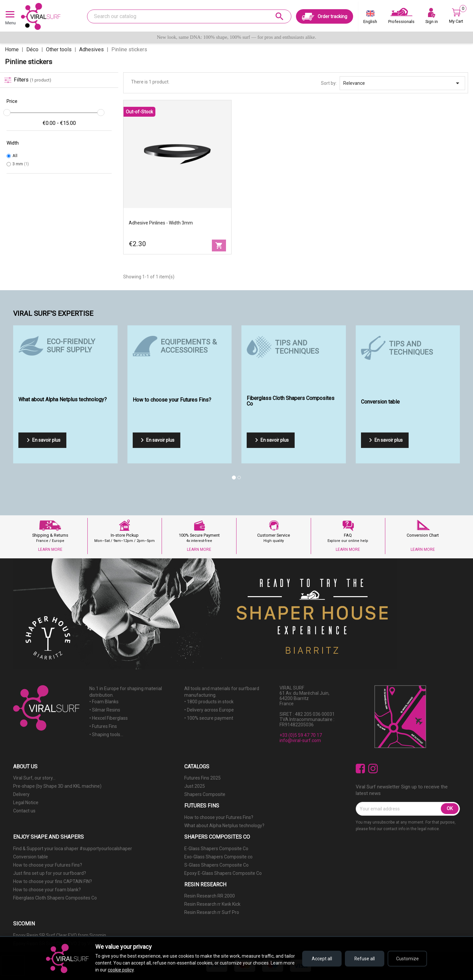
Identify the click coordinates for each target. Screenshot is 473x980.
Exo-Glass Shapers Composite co (218, 857)
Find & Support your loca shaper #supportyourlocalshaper (73, 849)
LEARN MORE (50, 549)
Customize (407, 959)
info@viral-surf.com (300, 740)
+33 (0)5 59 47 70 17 (301, 735)
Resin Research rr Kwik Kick (212, 904)
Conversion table (31, 857)
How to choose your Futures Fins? (219, 817)
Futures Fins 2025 (203, 778)
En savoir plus (42, 440)
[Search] (189, 16)
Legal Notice (26, 803)
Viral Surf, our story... (34, 778)
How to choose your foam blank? (47, 890)
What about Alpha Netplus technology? (224, 826)
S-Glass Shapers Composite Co (216, 865)
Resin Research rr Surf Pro (212, 912)
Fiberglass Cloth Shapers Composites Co (55, 898)
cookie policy (121, 970)
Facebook (360, 769)
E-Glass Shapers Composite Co (216, 849)
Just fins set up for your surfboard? (50, 873)
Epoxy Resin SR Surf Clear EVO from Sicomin (60, 935)
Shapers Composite (205, 794)
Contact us (24, 811)
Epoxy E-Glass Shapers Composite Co (223, 873)
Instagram (373, 769)
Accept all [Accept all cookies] (322, 959)
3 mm (21, 164)
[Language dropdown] (370, 18)
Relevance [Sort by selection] (402, 83)
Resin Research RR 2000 (210, 896)
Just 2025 (195, 786)
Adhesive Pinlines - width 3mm (161, 223)
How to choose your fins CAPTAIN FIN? (53, 881)
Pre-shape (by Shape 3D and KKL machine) (57, 786)
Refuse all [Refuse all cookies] (365, 959)
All (15, 156)
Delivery (21, 794)
